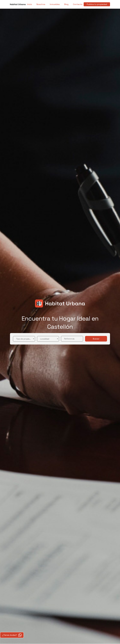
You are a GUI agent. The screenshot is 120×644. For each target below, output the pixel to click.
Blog (66, 4)
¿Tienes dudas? (12, 635)
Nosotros (41, 4)
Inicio (29, 4)
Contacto (78, 4)
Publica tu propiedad (97, 4)
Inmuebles (55, 4)
